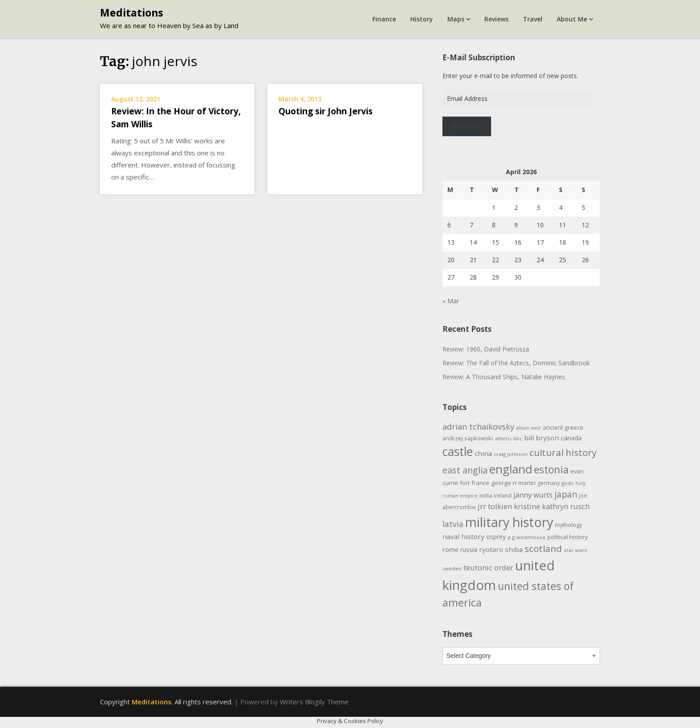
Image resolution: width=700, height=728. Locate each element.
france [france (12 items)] (480, 483)
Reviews (496, 19)
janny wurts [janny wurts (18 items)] (533, 495)
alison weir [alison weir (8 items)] (529, 428)
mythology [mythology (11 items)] (569, 525)
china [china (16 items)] (483, 453)
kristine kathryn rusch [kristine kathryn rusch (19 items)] (552, 506)
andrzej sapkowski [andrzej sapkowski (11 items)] (468, 438)
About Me (572, 19)
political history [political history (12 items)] (568, 537)
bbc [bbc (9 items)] (518, 438)
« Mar (451, 301)
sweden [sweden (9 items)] (452, 568)
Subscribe (467, 126)
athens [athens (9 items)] (503, 438)
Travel (533, 19)
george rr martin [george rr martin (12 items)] (513, 483)
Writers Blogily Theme (314, 702)
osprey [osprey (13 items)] (496, 537)
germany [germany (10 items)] (549, 483)
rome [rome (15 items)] (450, 549)
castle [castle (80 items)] (458, 452)
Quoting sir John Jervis (326, 111)
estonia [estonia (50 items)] (551, 469)
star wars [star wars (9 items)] (575, 550)
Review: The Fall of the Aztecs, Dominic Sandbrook (516, 363)
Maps (456, 19)
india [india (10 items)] (486, 496)
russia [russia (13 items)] (469, 550)
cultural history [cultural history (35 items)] (563, 452)
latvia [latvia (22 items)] (453, 524)
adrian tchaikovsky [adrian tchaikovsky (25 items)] (478, 427)
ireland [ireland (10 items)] (503, 496)
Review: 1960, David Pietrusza (486, 349)
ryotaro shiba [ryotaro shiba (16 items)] (501, 549)
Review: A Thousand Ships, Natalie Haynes (504, 377)
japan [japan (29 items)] (566, 494)
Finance (384, 19)
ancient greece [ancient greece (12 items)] (563, 427)
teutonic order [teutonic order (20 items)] (488, 567)
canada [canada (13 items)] (571, 438)
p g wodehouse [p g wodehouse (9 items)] (527, 537)
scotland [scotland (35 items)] (543, 548)
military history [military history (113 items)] (509, 522)
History (422, 19)
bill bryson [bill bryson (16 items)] (542, 438)
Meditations (131, 13)
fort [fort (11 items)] (465, 483)
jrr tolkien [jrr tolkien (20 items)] (495, 506)
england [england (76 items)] (511, 469)
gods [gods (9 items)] (568, 483)
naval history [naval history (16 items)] (463, 536)
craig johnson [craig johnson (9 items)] (511, 454)
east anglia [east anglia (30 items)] (465, 470)
